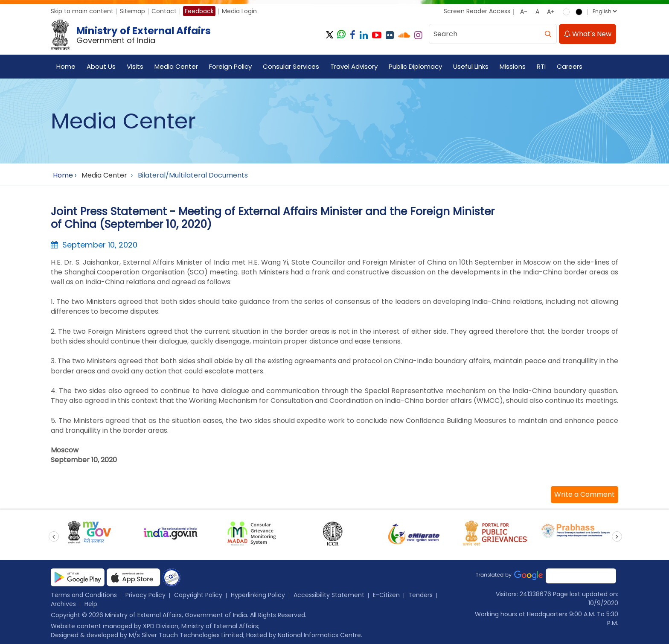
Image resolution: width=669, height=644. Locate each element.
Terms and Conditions (84, 595)
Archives (63, 604)
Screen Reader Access (477, 11)
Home (66, 66)
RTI (541, 66)
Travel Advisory (354, 66)
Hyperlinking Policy (258, 595)
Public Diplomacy (415, 66)
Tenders (420, 595)
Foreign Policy (230, 66)
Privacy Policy (145, 595)
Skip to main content (82, 11)
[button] (585, 495)
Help (91, 604)
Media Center (176, 66)
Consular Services (291, 66)
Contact (164, 11)
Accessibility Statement (329, 595)
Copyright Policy (198, 595)
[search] (548, 34)
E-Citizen (386, 595)
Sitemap (132, 11)
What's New (588, 34)
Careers (570, 66)
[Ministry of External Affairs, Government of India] (132, 35)
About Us (101, 66)
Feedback (199, 11)
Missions (513, 66)
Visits (135, 66)
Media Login (239, 11)
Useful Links (471, 66)
